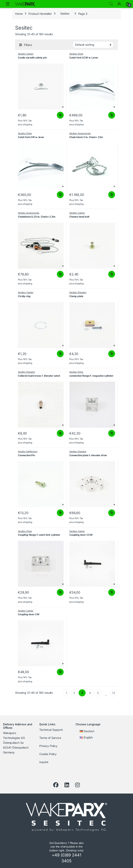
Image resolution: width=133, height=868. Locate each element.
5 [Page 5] (98, 693)
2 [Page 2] (74, 693)
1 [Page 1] (66, 693)
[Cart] (128, 4)
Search (111, 4)
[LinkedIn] (67, 785)
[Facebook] (56, 785)
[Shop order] (93, 45)
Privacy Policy (48, 746)
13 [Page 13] (114, 693)
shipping (28, 124)
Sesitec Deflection (28, 452)
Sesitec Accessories (80, 133)
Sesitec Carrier (26, 54)
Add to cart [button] (60, 115)
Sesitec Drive (76, 54)
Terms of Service (50, 738)
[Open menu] (8, 4)
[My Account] (119, 4)
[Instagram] (77, 785)
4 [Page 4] (90, 693)
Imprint (44, 762)
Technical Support (51, 730)
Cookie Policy (48, 754)
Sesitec (65, 13)
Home (19, 13)
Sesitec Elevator (78, 292)
